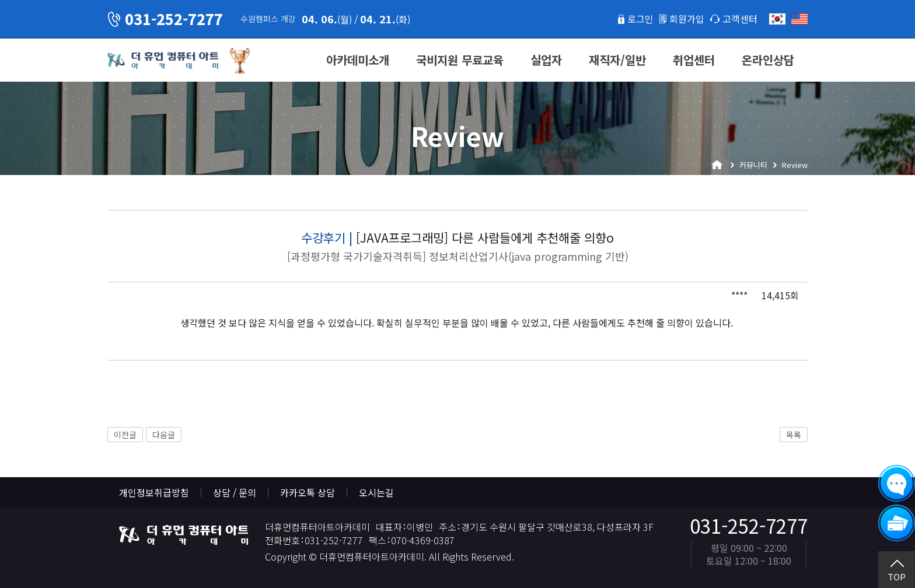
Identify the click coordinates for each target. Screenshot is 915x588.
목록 (794, 435)
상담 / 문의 (235, 492)
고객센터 (740, 19)
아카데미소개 (358, 60)
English (799, 19)
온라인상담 (768, 60)
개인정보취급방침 (154, 492)
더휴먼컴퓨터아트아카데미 (163, 61)
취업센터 (694, 60)
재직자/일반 (617, 60)
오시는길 (376, 492)
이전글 (125, 435)
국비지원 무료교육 (460, 60)
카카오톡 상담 (308, 492)
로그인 (640, 19)
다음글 (164, 435)
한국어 (777, 19)
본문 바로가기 (0, 0)
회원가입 (687, 19)
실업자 (546, 60)
